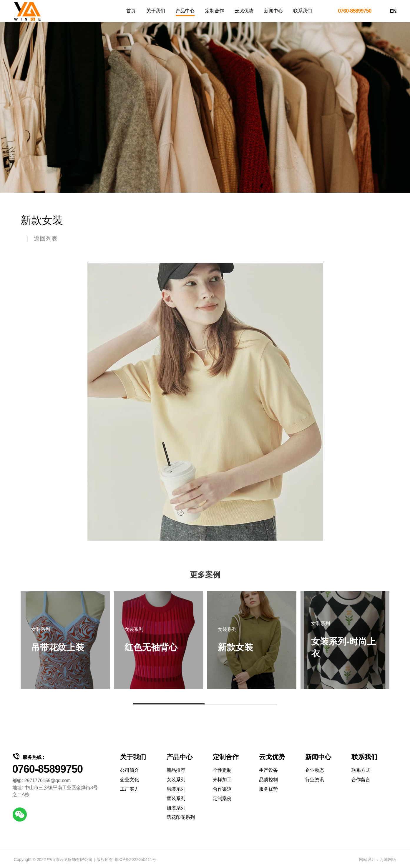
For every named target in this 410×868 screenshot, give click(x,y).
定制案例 (222, 798)
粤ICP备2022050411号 (135, 859)
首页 (131, 11)
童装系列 (176, 798)
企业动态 (315, 770)
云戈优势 (244, 11)
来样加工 (222, 780)
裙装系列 (176, 808)
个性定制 (222, 770)
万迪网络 (388, 859)
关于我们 (156, 11)
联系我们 (303, 11)
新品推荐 (176, 770)
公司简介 (130, 770)
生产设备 (268, 770)
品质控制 (268, 780)
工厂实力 (130, 789)
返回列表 (46, 239)
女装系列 (176, 780)
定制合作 (215, 11)
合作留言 (361, 780)
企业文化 (130, 780)
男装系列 (176, 789)
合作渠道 (222, 789)
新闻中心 (273, 11)
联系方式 (361, 770)
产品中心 (185, 11)
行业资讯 (315, 780)
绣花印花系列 (181, 817)
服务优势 (268, 789)
